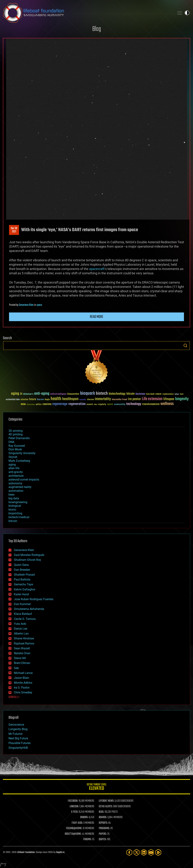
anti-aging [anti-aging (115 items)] (42, 394)
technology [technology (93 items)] (134, 404)
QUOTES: (103, 839)
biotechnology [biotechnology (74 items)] (117, 394)
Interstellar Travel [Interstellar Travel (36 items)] (119, 400)
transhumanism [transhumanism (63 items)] (151, 404)
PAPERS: (103, 834)
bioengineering (18, 502)
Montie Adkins (23, 683)
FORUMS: (87, 839)
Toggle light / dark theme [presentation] (187, 13)
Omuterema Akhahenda (29, 609)
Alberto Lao (21, 634)
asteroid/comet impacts (24, 480)
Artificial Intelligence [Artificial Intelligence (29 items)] (58, 394)
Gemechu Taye (23, 584)
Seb (16, 668)
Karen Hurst (21, 594)
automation (16, 491)
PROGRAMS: (104, 828)
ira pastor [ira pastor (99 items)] (134, 399)
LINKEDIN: (74, 807)
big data (14, 498)
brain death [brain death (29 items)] (150, 394)
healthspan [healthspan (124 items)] (70, 399)
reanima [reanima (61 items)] (47, 404)
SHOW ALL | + (14, 697)
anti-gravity (16, 472)
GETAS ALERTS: (106, 807)
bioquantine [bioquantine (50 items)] (73, 394)
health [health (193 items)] (56, 399)
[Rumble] (158, 852)
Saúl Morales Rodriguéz (29, 555)
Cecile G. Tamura (25, 619)
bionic (12, 510)
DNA (11, 442)
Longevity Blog (18, 729)
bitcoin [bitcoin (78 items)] (131, 394)
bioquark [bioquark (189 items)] (88, 394)
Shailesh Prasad (24, 575)
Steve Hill (20, 658)
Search (185, 346)
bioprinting (15, 513)
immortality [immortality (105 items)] (103, 399)
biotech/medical (19, 517)
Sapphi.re (60, 852)
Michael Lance (23, 673)
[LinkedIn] (144, 852)
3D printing (16, 431)
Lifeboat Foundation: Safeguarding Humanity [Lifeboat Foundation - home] (87, 13)
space (39, 305)
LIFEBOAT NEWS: (106, 801)
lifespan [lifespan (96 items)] (169, 399)
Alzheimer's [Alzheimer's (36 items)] (28, 394)
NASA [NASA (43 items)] (23, 404)
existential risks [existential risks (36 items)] (13, 400)
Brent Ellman (22, 663)
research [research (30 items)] (90, 405)
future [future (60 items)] (33, 399)
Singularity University (22, 453)
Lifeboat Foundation (26, 852)
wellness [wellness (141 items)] (167, 404)
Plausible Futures (20, 743)
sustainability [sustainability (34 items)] (120, 405)
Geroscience (16, 725)
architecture (16, 476)
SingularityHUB (18, 748)
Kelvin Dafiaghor (25, 589)
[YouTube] (151, 852)
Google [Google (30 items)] (47, 400)
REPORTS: (103, 823)
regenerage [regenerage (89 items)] (60, 404)
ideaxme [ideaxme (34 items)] (90, 400)
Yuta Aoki (20, 624)
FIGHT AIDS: (77, 823)
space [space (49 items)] (110, 404)
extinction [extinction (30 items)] (24, 400)
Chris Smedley (23, 692)
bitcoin (13, 521)
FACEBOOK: (73, 801)
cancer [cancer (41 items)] (158, 394)
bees (11, 495)
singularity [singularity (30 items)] (102, 405)
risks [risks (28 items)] (96, 404)
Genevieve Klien (26, 305)
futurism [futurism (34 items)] (40, 400)
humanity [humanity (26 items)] (83, 400)
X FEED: (75, 812)
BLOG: (101, 812)
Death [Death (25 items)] (182, 394)
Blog (97, 29)
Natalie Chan (22, 653)
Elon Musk (15, 449)
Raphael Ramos (24, 643)
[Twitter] (137, 852)
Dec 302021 (14, 230)
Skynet (13, 457)
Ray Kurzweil (17, 446)
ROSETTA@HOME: (73, 834)
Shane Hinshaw (24, 638)
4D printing (16, 434)
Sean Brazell (22, 648)
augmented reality (20, 487)
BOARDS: (103, 817)
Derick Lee (21, 629)
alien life (14, 468)
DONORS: (84, 817)
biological (15, 506)
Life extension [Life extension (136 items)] (152, 399)
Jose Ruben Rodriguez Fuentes (34, 599)
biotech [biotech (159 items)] (102, 394)
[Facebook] (129, 852)
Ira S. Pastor (22, 688)
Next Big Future (18, 738)
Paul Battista (22, 579)
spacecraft (97, 269)
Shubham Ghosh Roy (27, 560)
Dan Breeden (22, 570)
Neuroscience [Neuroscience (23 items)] (31, 405)
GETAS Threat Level (96, 787)
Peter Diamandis (19, 438)
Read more (97, 317)
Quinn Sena (21, 565)
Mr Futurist (15, 734)
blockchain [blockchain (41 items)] (140, 394)
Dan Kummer (22, 604)
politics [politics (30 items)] (39, 405)
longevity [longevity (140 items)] (182, 399)
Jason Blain (22, 678)
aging (12, 465)
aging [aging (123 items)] (15, 394)
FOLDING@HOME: (74, 828)
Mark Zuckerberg (19, 461)
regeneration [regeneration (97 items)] (77, 404)
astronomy (15, 483)
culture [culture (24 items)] (177, 394)
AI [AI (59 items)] (21, 394)
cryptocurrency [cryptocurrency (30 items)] (168, 394)
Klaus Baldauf (23, 614)
